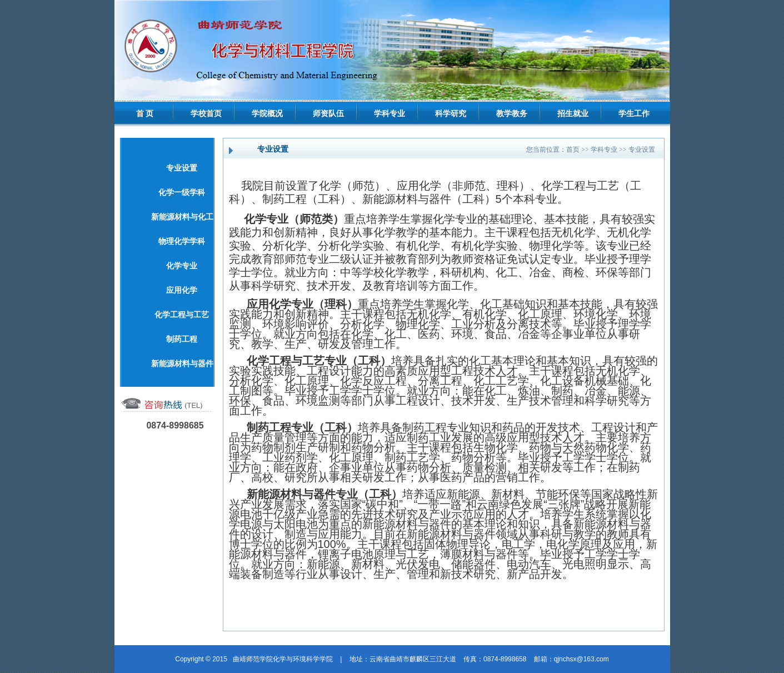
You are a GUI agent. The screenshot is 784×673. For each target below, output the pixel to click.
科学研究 (451, 114)
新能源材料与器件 (182, 364)
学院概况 (267, 114)
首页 (573, 149)
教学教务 (512, 114)
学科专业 (389, 114)
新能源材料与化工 (182, 217)
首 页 (145, 114)
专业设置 (182, 168)
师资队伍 (328, 114)
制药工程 (182, 339)
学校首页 (206, 114)
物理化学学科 (182, 241)
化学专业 (182, 266)
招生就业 (573, 114)
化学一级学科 (182, 193)
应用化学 (182, 290)
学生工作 (634, 114)
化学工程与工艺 (182, 315)
